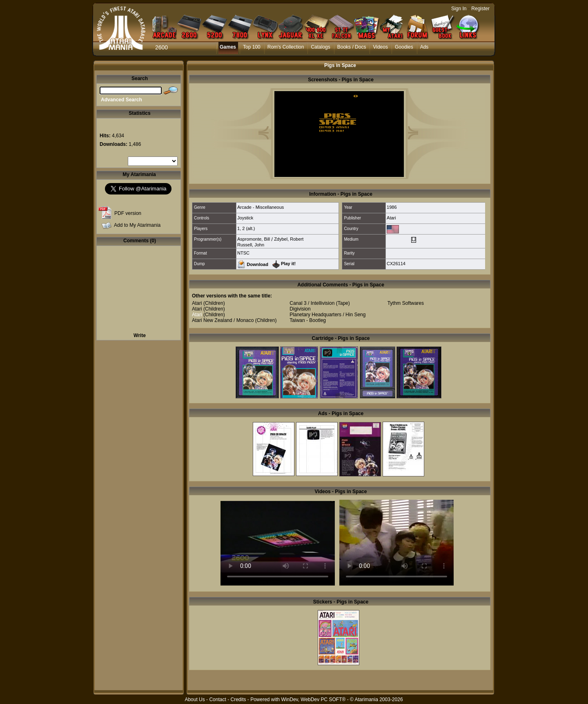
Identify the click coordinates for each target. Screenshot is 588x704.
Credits (238, 700)
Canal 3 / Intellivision (312, 303)
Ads (424, 47)
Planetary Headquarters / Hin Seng (327, 315)
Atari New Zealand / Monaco (223, 320)
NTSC (243, 253)
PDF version (128, 213)
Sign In (459, 9)
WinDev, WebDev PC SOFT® (314, 700)
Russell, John (251, 245)
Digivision (300, 309)
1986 (392, 207)
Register (480, 9)
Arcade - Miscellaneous (261, 207)
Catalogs (320, 47)
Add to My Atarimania (137, 225)
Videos (380, 47)
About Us (195, 700)
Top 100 (252, 47)
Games (228, 47)
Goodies (404, 47)
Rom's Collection (286, 47)
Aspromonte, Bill (254, 239)
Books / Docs (352, 47)
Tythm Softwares (406, 303)
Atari (391, 218)
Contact (217, 700)
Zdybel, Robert (289, 239)
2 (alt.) (248, 228)
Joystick (245, 218)
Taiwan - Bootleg (308, 320)
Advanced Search (121, 100)
